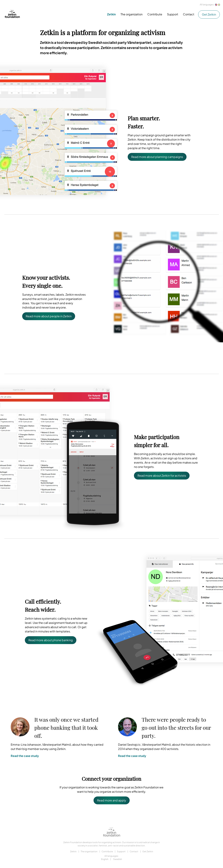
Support (173, 14)
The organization (132, 14)
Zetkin (111, 14)
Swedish (118, 859)
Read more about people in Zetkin (49, 316)
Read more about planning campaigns (157, 157)
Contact (189, 14)
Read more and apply (112, 800)
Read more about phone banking (51, 640)
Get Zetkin (209, 14)
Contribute (155, 14)
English (105, 859)
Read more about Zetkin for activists (162, 475)
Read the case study (25, 756)
